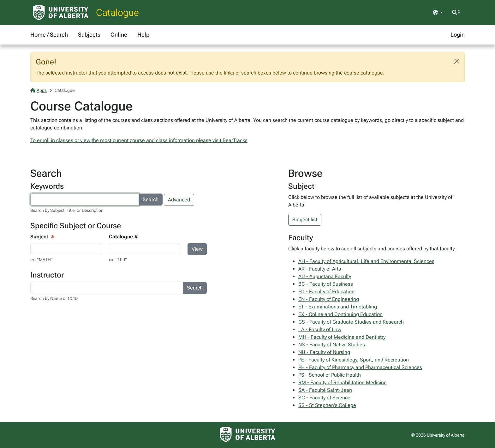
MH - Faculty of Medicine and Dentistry (342, 337)
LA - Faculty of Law (320, 329)
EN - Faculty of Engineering (329, 299)
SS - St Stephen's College (327, 405)
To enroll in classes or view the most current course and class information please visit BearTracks (139, 140)
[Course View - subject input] (66, 249)
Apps (39, 90)
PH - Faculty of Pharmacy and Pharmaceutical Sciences (360, 367)
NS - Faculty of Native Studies (332, 345)
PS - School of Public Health (330, 375)
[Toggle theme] (438, 13)
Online (119, 35)
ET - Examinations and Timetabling (338, 307)
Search (151, 199)
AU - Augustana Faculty (325, 276)
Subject (39, 237)
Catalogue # (123, 237)
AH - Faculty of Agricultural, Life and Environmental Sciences (366, 261)
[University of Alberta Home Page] (61, 13)
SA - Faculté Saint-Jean (325, 390)
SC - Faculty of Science (324, 398)
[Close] (457, 61)
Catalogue (117, 12)
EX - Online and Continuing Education (340, 314)
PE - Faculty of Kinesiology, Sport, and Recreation (354, 360)
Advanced (179, 200)
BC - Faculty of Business (326, 284)
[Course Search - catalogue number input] (144, 249)
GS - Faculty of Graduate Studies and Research (351, 322)
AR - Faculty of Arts (320, 269)
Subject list (305, 220)
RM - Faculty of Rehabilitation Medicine (343, 382)
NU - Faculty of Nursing (324, 352)
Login (458, 35)
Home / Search (49, 35)
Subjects (89, 35)
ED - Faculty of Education (326, 292)
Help (143, 35)
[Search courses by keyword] (85, 200)
